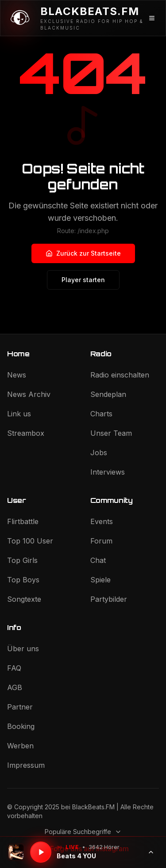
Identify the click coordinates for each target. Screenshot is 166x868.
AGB (15, 687)
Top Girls (22, 560)
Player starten (83, 280)
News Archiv (29, 394)
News (17, 375)
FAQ (14, 668)
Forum (101, 541)
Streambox (26, 433)
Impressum (26, 765)
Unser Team (111, 433)
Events (102, 521)
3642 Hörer (104, 847)
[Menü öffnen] (152, 18)
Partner (20, 707)
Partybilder (109, 599)
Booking (21, 726)
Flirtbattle (23, 521)
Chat (98, 560)
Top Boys (23, 580)
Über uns (23, 649)
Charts (101, 414)
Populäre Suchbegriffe (83, 832)
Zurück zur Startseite (83, 253)
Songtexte (24, 599)
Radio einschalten (120, 375)
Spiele (100, 580)
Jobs (99, 453)
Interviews (108, 472)
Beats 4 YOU (76, 856)
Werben (20, 746)
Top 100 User (30, 541)
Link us (19, 414)
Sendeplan (108, 394)
